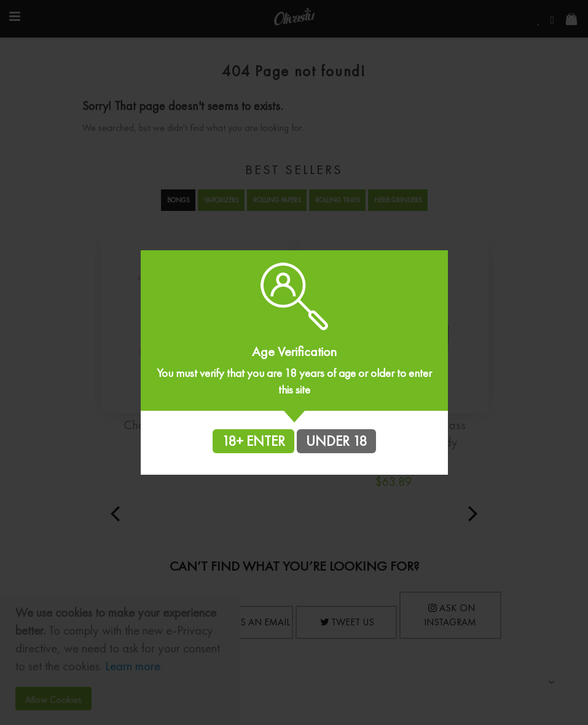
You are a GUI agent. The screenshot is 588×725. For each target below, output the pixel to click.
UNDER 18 (336, 441)
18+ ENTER (253, 441)
